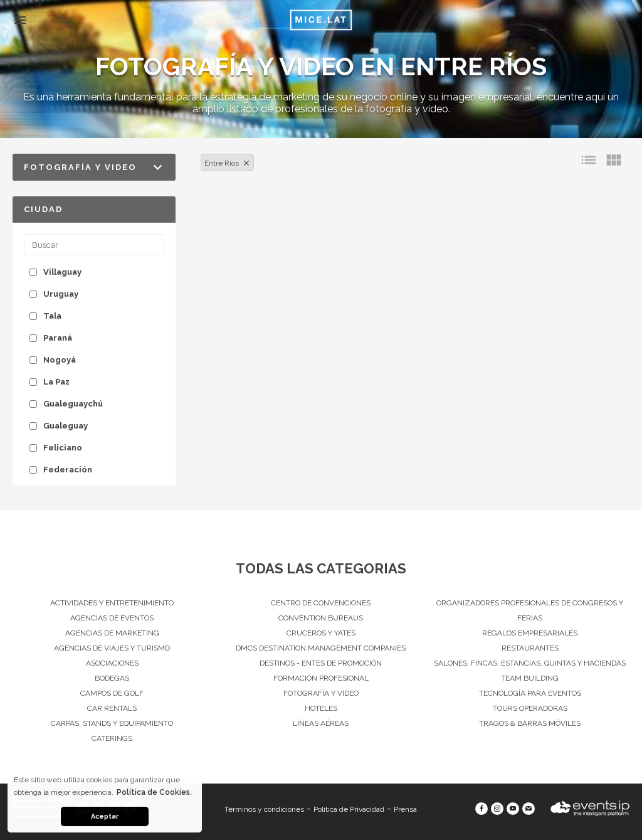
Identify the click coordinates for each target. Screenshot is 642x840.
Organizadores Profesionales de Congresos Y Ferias (530, 610)
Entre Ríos (222, 163)
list (589, 160)
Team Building (530, 678)
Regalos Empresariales (530, 633)
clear (246, 163)
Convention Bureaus (321, 618)
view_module (614, 160)
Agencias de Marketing (112, 633)
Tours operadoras (530, 708)
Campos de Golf (112, 693)
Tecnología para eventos (530, 693)
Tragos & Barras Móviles (530, 723)
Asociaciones (112, 663)
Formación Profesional (321, 678)
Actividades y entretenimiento (112, 603)
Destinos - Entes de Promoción (321, 663)
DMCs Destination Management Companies (321, 648)
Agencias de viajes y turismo (112, 648)
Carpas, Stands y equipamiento (112, 723)
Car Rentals (112, 708)
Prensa (405, 809)
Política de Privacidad (349, 809)
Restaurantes (530, 648)
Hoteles (321, 708)
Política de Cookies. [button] (154, 792)
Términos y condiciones (264, 809)
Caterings (112, 738)
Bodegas (112, 678)
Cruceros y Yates (321, 633)
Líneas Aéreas (321, 723)
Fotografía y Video (321, 693)
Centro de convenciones (321, 603)
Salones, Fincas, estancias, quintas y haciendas (530, 663)
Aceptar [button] (105, 816)
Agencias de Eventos (112, 618)
